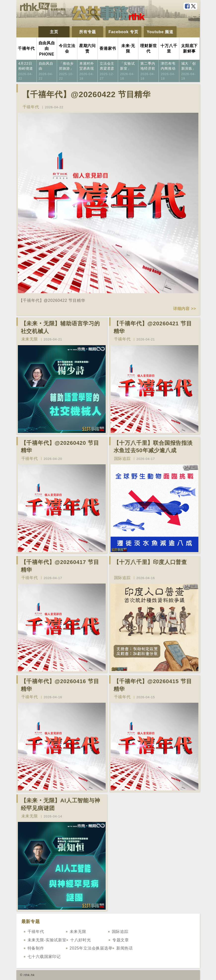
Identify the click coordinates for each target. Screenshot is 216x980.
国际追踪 (122, 459)
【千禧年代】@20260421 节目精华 (153, 327)
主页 (54, 32)
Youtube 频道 (160, 32)
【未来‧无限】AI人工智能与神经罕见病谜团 (61, 804)
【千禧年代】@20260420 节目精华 (60, 447)
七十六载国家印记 (44, 957)
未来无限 (30, 339)
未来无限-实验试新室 (47, 940)
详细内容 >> (185, 309)
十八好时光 (81, 940)
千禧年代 (31, 107)
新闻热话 (125, 948)
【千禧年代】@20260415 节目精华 (153, 685)
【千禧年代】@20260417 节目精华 (60, 566)
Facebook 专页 (123, 32)
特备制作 (36, 948)
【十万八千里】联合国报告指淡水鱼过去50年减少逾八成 (153, 447)
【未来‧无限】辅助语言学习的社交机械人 (60, 327)
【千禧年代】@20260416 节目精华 (60, 685)
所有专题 (87, 32)
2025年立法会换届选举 (91, 948)
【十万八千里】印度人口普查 (150, 562)
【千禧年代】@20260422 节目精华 (86, 94)
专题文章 (121, 940)
